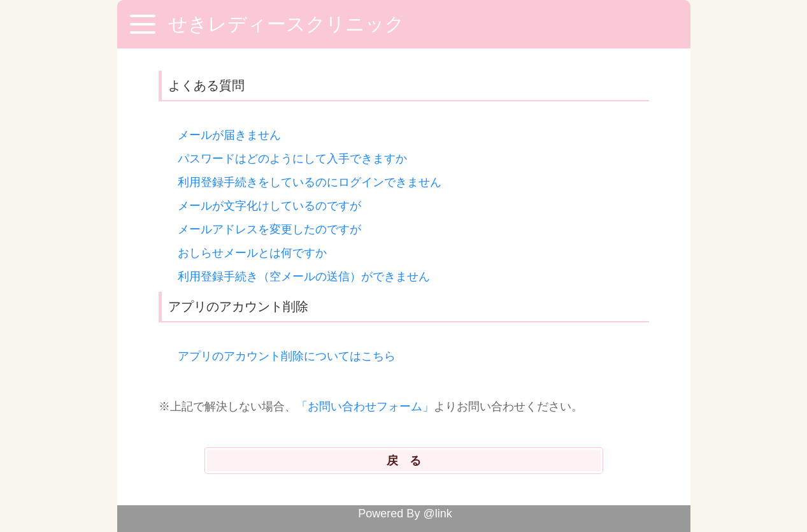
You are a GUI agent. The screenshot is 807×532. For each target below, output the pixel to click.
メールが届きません (229, 135)
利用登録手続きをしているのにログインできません (310, 182)
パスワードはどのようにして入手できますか (292, 159)
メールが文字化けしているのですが (269, 206)
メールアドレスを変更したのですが (269, 229)
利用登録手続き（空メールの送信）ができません (304, 277)
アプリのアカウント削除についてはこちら (287, 356)
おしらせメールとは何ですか (252, 253)
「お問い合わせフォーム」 (365, 406)
